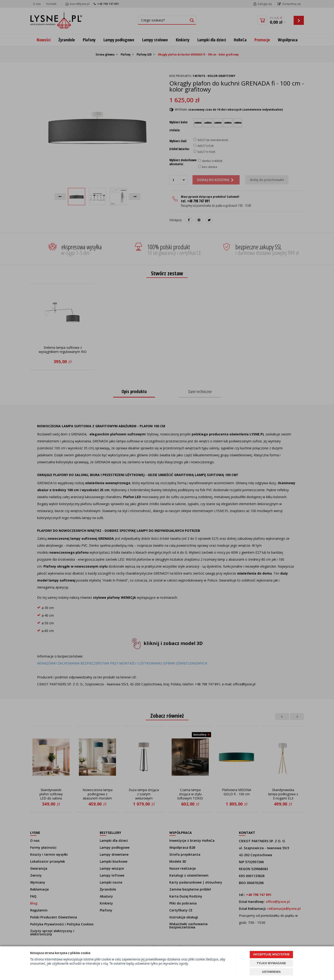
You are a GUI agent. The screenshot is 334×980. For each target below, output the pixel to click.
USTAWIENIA (271, 972)
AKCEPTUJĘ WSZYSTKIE (271, 954)
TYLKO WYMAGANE (271, 963)
